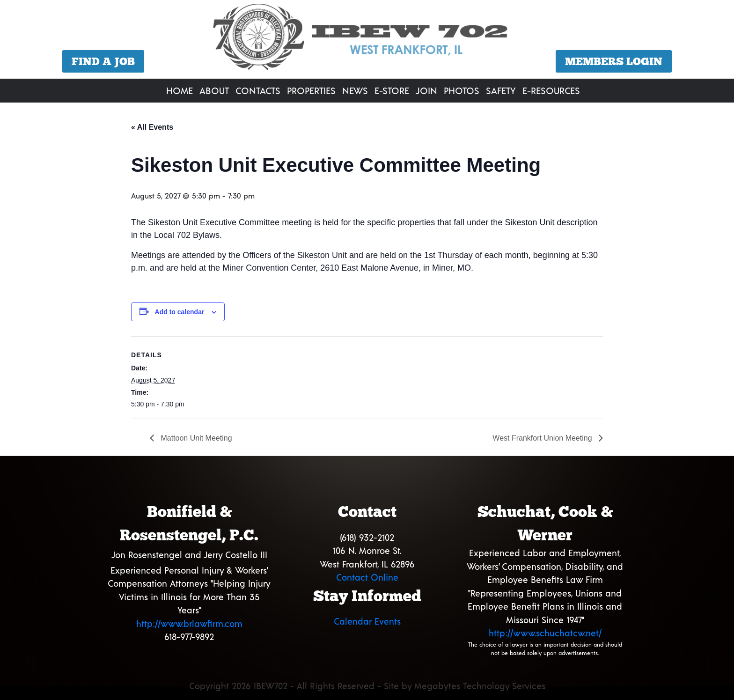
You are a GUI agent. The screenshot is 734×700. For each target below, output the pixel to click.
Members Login (614, 61)
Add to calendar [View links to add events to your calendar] (180, 312)
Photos (462, 90)
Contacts (258, 90)
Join (426, 90)
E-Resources (551, 90)
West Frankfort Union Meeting (543, 438)
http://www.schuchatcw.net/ (545, 633)
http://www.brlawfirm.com (189, 623)
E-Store (392, 90)
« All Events (152, 127)
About (214, 90)
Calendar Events (367, 621)
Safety (501, 90)
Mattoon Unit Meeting (195, 438)
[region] (367, 41)
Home (180, 90)
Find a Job (103, 61)
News (355, 90)
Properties (311, 90)
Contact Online (367, 577)
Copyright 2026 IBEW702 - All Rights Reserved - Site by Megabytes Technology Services (367, 686)
